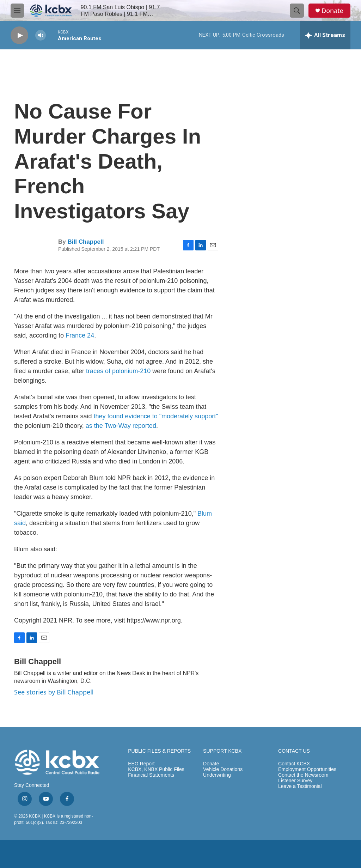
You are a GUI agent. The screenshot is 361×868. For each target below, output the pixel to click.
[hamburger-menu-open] (17, 11)
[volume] (41, 35)
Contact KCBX (294, 764)
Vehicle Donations (223, 769)
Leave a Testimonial (300, 786)
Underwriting (217, 775)
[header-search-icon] (297, 11)
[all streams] (325, 35)
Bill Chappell (85, 242)
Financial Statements (151, 775)
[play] (19, 35)
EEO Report (141, 764)
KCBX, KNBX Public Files (156, 769)
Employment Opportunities (307, 769)
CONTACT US (294, 751)
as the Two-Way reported (121, 426)
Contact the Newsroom (303, 775)
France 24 (80, 335)
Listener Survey (295, 781)
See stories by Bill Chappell (54, 692)
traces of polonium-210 (118, 371)
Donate (332, 11)
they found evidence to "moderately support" (156, 416)
